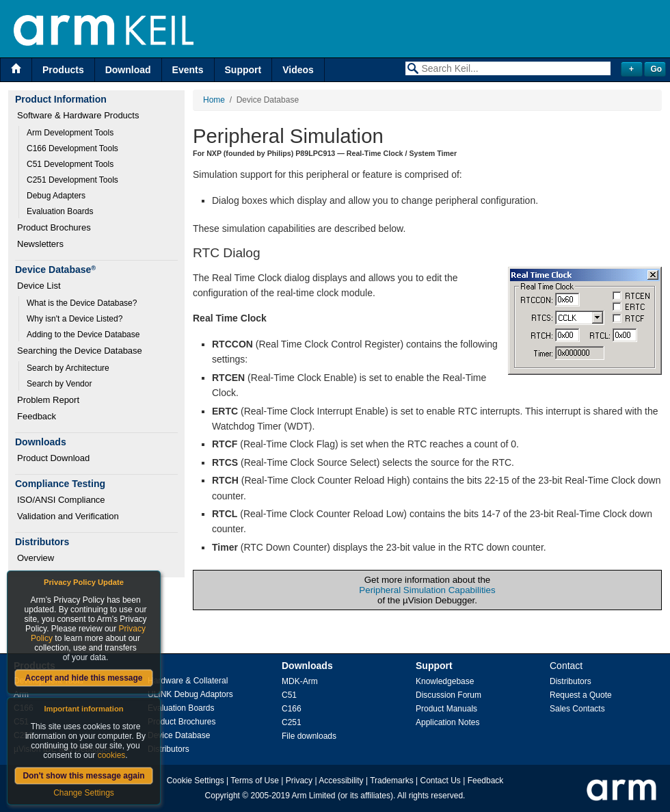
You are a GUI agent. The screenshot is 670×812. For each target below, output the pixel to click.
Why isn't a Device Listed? (75, 319)
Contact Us (441, 781)
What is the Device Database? (82, 303)
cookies (112, 755)
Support (243, 70)
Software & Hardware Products (78, 115)
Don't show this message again (83, 776)
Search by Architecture (68, 368)
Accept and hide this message (83, 678)
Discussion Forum (448, 695)
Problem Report (48, 400)
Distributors (169, 749)
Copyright (223, 796)
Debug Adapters (56, 196)
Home (214, 100)
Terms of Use (255, 781)
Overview (36, 558)
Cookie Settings (196, 781)
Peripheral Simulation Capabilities (427, 590)
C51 (289, 695)
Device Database (179, 735)
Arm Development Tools (70, 133)
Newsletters (40, 244)
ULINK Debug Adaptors (190, 694)
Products (63, 70)
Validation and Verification (68, 516)
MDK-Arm (300, 681)
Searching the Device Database (80, 351)
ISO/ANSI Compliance (61, 500)
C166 (292, 709)
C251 (292, 722)
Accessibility (341, 781)
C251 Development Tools (72, 180)
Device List (39, 286)
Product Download (53, 458)
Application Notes (447, 722)
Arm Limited (314, 796)
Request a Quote (581, 695)
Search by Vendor (59, 384)
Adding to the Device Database (83, 335)
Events (188, 70)
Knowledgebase (445, 681)
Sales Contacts (577, 709)
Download (128, 70)
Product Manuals (446, 709)
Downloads (307, 666)
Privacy (299, 781)
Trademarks (392, 781)
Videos (298, 70)
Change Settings (84, 793)
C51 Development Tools (70, 164)
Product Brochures (54, 227)
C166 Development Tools (72, 148)
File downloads (309, 736)
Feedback (37, 416)
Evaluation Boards (60, 211)
